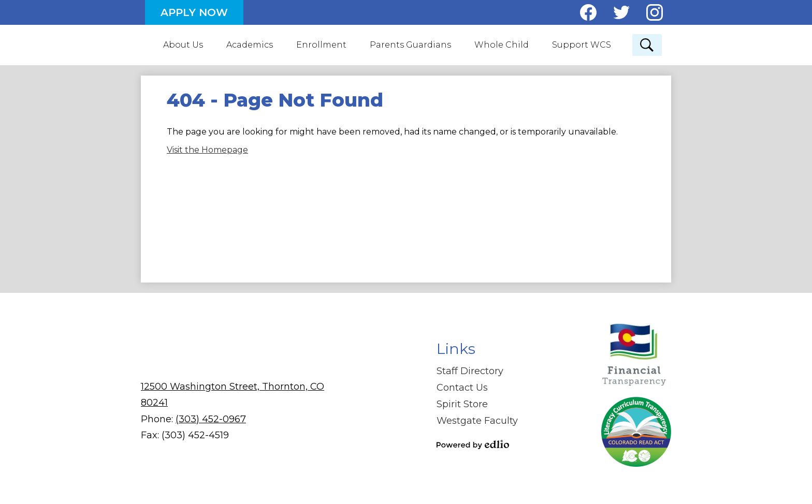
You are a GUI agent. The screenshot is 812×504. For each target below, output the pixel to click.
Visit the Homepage (207, 149)
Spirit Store (462, 404)
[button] (184, 45)
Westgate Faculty (477, 420)
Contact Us (462, 387)
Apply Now (194, 12)
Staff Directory (470, 370)
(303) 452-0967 (211, 418)
